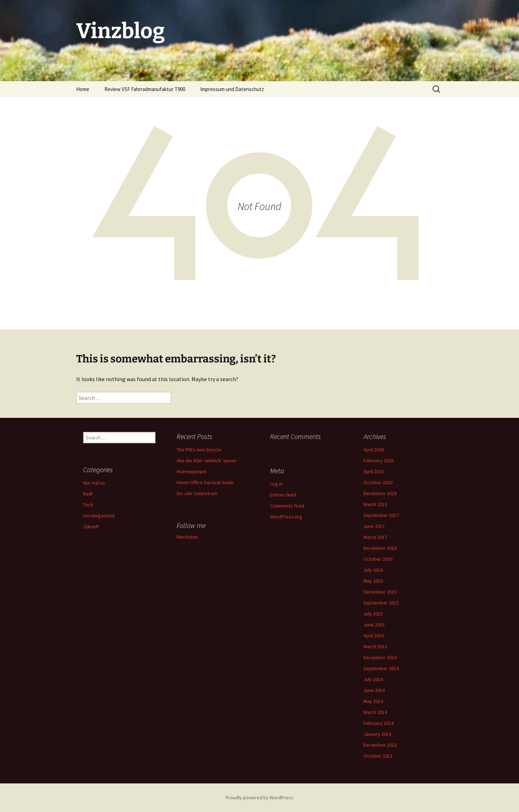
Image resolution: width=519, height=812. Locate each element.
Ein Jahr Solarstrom (197, 493)
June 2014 (374, 690)
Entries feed (283, 495)
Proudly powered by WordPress (259, 798)
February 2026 (378, 461)
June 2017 (374, 526)
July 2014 (373, 679)
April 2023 (374, 471)
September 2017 (381, 515)
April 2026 (374, 450)
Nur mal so (94, 483)
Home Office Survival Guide (205, 482)
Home (83, 89)
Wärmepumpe (191, 471)
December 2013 (380, 745)
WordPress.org (286, 517)
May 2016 (373, 581)
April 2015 (374, 636)
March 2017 (375, 537)
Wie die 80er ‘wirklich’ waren (206, 461)
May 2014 (373, 701)
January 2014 (377, 734)
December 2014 (380, 657)
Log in (276, 484)
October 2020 (378, 482)
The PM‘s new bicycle (199, 450)
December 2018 (380, 493)
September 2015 (381, 603)
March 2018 (375, 504)
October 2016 (378, 559)
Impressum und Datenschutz (232, 89)
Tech (88, 505)
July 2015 (373, 614)
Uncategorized (99, 516)
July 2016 (373, 570)
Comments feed (287, 506)
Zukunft (91, 527)
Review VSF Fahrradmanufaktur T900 (145, 89)
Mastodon (187, 537)
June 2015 (374, 625)
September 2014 (381, 668)
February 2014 (378, 723)
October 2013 (378, 756)
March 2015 (375, 646)
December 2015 (380, 592)
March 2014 (375, 712)
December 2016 (380, 548)
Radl (88, 494)
